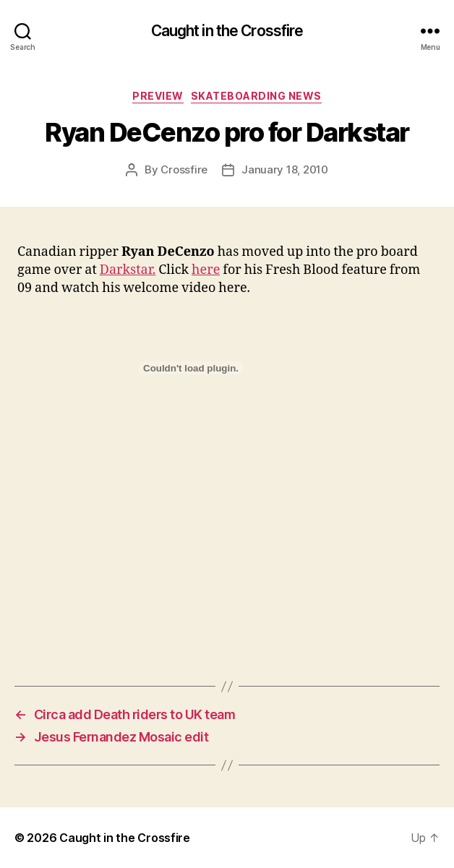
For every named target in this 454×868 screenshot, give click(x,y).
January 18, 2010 (285, 169)
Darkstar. (128, 270)
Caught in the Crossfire (227, 31)
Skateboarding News (256, 96)
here (206, 270)
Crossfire (184, 169)
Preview (158, 96)
